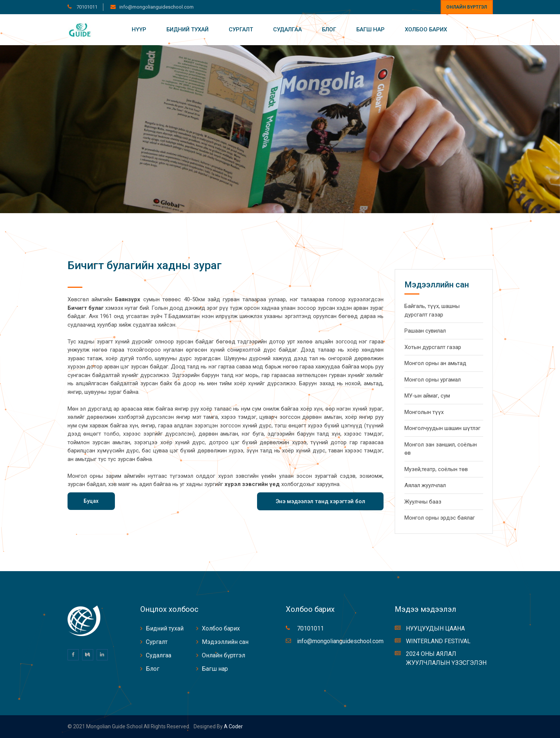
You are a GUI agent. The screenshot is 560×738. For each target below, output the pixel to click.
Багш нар (370, 29)
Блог (329, 29)
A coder (233, 726)
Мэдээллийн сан (225, 642)
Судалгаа (287, 29)
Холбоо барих (426, 29)
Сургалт (241, 29)
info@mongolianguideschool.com (157, 7)
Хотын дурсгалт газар (433, 347)
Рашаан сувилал (425, 331)
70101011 (86, 7)
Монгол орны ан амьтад (435, 363)
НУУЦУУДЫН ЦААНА (435, 628)
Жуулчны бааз (423, 502)
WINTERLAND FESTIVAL (438, 641)
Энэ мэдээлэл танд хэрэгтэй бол (320, 501)
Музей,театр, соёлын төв (436, 469)
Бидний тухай (187, 29)
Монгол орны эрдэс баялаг (440, 518)
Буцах (91, 501)
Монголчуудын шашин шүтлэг (442, 428)
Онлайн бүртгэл (467, 7)
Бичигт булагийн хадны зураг (145, 265)
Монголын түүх (424, 412)
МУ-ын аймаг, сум (427, 396)
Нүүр (139, 29)
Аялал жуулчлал (425, 485)
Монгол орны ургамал (433, 380)
